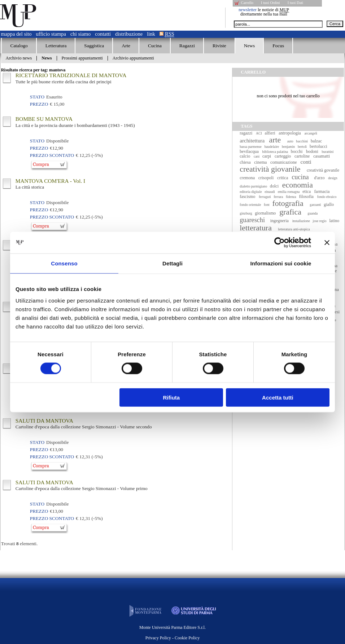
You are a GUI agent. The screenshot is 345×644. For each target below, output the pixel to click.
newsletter (248, 10)
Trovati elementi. (19, 544)
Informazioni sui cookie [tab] (281, 263)
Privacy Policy (158, 638)
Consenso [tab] (64, 263)
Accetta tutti (278, 397)
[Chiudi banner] (327, 243)
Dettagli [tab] (172, 263)
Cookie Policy (187, 638)
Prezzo (39, 104)
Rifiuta (172, 397)
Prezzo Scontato (52, 155)
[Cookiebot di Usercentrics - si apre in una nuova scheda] (280, 243)
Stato (37, 97)
